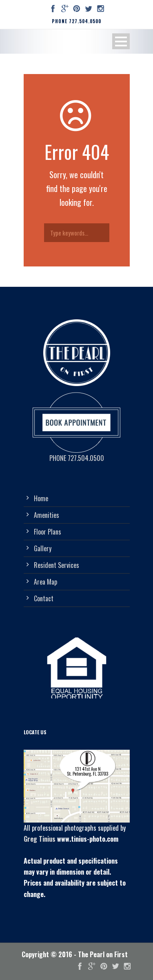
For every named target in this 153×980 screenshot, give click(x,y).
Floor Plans (48, 532)
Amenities (47, 515)
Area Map (45, 582)
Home (41, 498)
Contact (44, 598)
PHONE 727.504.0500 (76, 21)
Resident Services (57, 565)
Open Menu (121, 41)
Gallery (43, 548)
